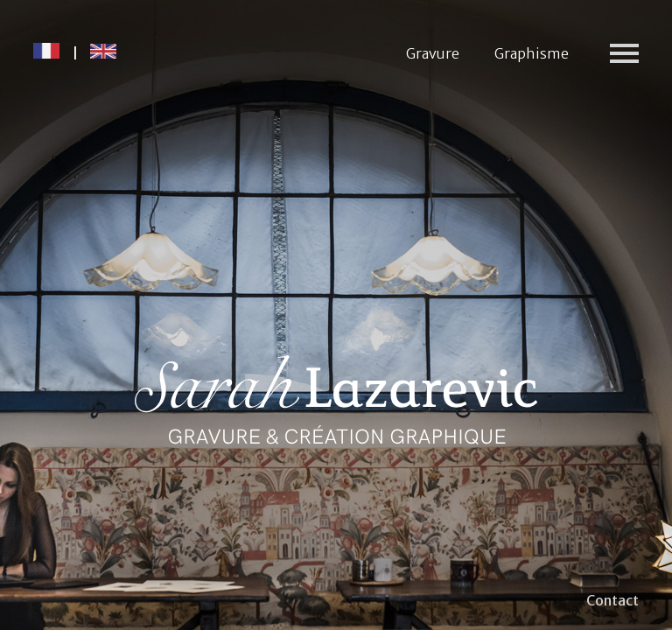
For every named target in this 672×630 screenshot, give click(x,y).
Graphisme (532, 53)
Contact (612, 600)
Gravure (433, 53)
